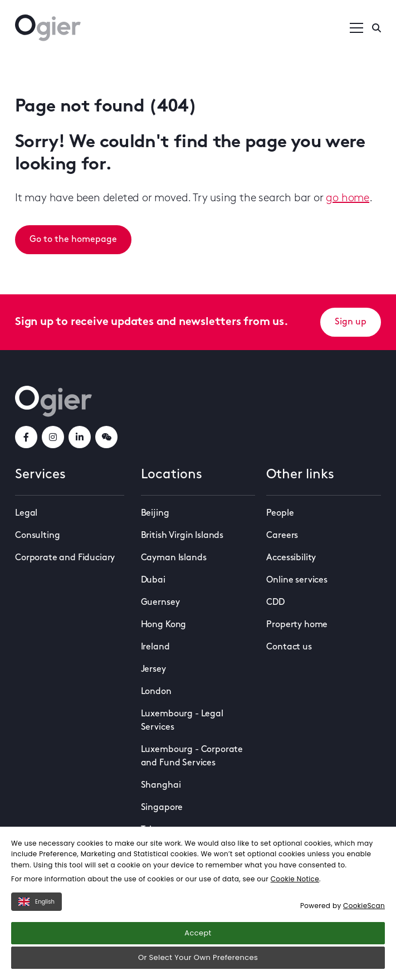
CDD (275, 603)
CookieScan (364, 906)
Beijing (155, 513)
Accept (198, 933)
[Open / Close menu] (356, 28)
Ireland (155, 647)
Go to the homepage (73, 240)
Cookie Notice (295, 879)
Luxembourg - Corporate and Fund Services (192, 756)
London (156, 692)
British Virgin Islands (182, 536)
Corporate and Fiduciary (65, 558)
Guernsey (160, 603)
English (36, 902)
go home (348, 198)
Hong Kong (164, 625)
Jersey (153, 669)
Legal (26, 513)
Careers (282, 536)
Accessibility (291, 558)
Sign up (351, 322)
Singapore (162, 808)
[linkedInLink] (80, 437)
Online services (297, 580)
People (280, 513)
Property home (297, 625)
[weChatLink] (106, 437)
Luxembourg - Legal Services (182, 721)
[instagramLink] (53, 437)
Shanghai (161, 785)
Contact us (289, 647)
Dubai (153, 580)
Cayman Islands (174, 558)
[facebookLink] (26, 437)
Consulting (37, 536)
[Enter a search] (377, 28)
